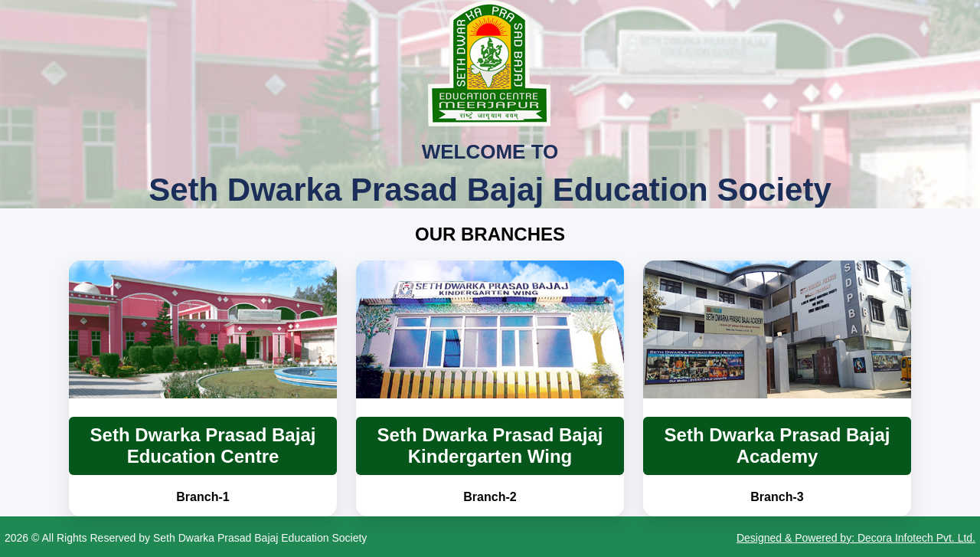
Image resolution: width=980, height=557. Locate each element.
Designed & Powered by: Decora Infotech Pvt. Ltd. (856, 538)
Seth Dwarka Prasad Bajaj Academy (777, 446)
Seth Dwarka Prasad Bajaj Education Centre (203, 446)
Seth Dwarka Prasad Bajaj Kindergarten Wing (490, 446)
